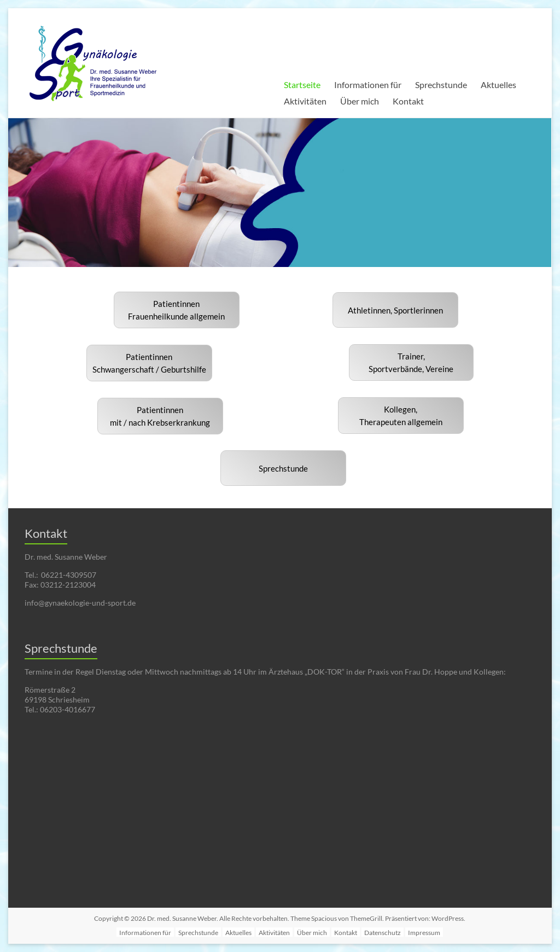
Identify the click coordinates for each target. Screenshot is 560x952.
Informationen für (368, 85)
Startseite (302, 85)
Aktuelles (498, 85)
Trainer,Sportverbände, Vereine (411, 362)
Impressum (424, 933)
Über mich (360, 101)
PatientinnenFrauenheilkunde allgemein (176, 310)
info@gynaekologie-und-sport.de (80, 603)
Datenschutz (383, 933)
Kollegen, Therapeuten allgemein (401, 416)
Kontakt (408, 101)
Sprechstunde (441, 85)
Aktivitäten (305, 101)
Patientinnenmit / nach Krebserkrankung (160, 416)
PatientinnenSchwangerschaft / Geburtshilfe (149, 363)
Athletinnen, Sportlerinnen (395, 310)
